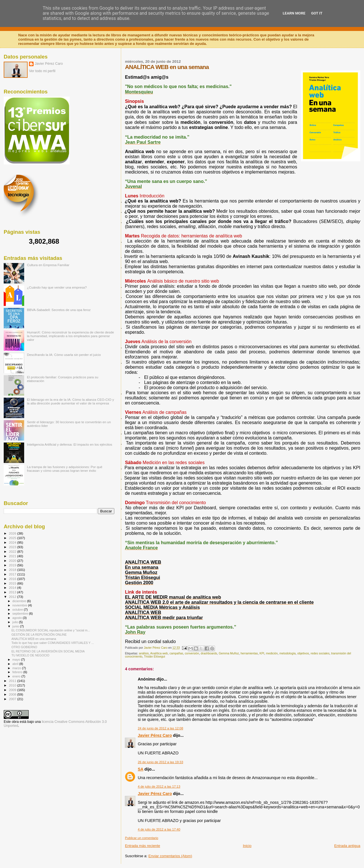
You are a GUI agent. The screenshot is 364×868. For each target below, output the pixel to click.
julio (16, 622)
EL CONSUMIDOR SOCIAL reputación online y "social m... (51, 630)
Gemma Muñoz (229, 653)
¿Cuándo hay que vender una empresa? (57, 287)
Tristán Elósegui (154, 657)
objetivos (303, 653)
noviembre (20, 605)
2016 (13, 579)
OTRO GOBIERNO (24, 647)
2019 (13, 565)
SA (140, 769)
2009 (13, 690)
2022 (13, 551)
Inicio (247, 846)
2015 (13, 583)
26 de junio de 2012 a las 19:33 (160, 762)
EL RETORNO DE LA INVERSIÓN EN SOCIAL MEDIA (48, 651)
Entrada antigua (347, 846)
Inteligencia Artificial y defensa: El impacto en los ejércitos (70, 444)
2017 (13, 574)
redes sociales (320, 653)
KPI (262, 653)
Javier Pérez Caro (155, 735)
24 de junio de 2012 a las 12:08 (160, 728)
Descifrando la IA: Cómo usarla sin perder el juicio (64, 355)
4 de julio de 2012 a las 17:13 (159, 786)
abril (16, 664)
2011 (13, 681)
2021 (13, 556)
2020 (13, 561)
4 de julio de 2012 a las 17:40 (159, 829)
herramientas (249, 653)
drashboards (209, 653)
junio (16, 626)
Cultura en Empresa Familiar (48, 265)
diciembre (20, 601)
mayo (17, 660)
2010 (13, 685)
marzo (17, 668)
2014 (13, 588)
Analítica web (159, 653)
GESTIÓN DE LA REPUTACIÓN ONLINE (39, 635)
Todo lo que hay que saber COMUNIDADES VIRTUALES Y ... (53, 643)
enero (17, 676)
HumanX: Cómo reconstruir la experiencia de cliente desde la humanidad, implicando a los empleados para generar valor (71, 336)
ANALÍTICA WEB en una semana (34, 639)
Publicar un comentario (141, 838)
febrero (18, 672)
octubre (18, 610)
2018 (13, 570)
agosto (18, 618)
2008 (13, 694)
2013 (13, 592)
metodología (287, 653)
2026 (13, 533)
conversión (192, 653)
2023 (13, 547)
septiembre (21, 614)
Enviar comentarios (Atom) (170, 856)
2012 (13, 597)
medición (272, 653)
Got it (317, 13)
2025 (13, 538)
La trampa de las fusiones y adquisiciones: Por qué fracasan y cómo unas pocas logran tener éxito (65, 469)
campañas (176, 653)
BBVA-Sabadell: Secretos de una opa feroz (59, 310)
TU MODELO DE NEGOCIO (30, 655)
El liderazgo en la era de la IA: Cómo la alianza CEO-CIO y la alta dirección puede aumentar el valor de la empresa (71, 401)
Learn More (294, 13)
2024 (13, 542)
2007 (13, 699)
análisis (144, 653)
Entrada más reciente (142, 846)
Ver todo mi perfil (42, 71)
